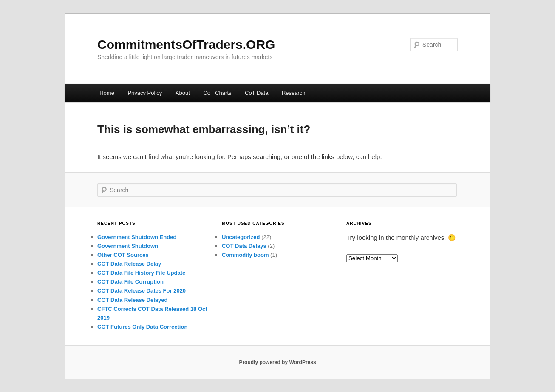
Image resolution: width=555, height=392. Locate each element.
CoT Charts (217, 93)
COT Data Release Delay (129, 264)
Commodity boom (245, 255)
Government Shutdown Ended (137, 237)
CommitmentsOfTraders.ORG (186, 44)
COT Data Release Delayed (132, 300)
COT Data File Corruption (130, 282)
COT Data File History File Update (141, 273)
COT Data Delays (244, 246)
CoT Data (256, 93)
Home (107, 93)
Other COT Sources (123, 255)
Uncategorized (241, 237)
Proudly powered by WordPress (277, 362)
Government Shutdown (128, 246)
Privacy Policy (145, 93)
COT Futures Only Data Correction (142, 327)
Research (294, 93)
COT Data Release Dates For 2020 (142, 291)
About (183, 93)
